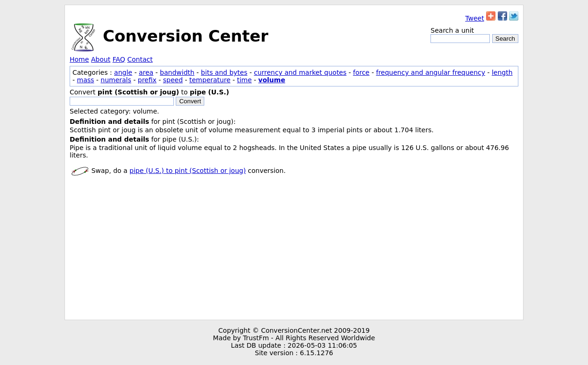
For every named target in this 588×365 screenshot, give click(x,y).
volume (272, 80)
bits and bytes (224, 72)
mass (86, 80)
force (361, 72)
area (146, 72)
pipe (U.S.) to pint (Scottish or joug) (188, 171)
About (101, 59)
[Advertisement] (294, 250)
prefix (147, 80)
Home (79, 59)
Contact (140, 59)
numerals (116, 80)
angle (123, 72)
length (502, 72)
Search (505, 39)
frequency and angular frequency (430, 72)
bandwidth (177, 72)
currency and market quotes (300, 72)
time (244, 80)
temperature (210, 80)
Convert (190, 101)
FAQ (119, 59)
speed (173, 80)
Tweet (474, 18)
